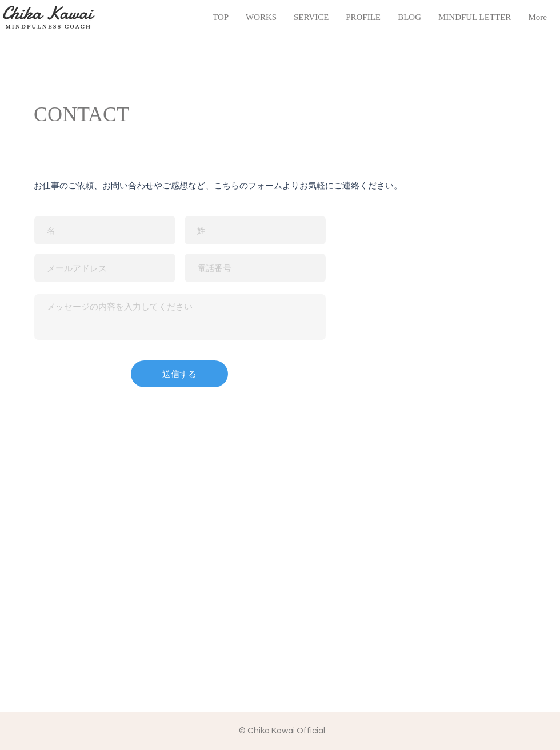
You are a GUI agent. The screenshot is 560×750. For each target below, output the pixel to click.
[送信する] (179, 374)
